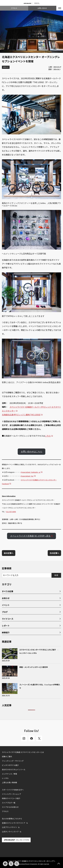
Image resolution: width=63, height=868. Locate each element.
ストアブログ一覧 (9, 803)
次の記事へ (54, 553)
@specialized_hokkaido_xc (31, 472)
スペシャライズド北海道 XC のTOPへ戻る (30, 536)
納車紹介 (6, 632)
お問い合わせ (42, 8)
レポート (6, 626)
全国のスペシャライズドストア (14, 823)
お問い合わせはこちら (32, 452)
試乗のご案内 (7, 757)
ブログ (5, 612)
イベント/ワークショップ (11, 794)
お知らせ (6, 67)
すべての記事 (8, 591)
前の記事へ (9, 553)
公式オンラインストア (10, 832)
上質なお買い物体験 (10, 783)
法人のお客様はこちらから (12, 819)
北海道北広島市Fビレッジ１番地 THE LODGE (21, 415)
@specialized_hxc (27, 476)
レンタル (5, 778)
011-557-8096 (11, 512)
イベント (6, 605)
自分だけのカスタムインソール (14, 770)
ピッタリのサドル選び (10, 765)
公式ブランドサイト (9, 827)
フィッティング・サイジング (13, 761)
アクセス (14, 8)
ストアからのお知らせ (10, 807)
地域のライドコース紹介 (11, 799)
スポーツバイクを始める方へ (13, 790)
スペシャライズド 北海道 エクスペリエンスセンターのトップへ (31, 861)
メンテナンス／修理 (9, 774)
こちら (48, 436)
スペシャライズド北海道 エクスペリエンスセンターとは (23, 752)
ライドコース (8, 619)
